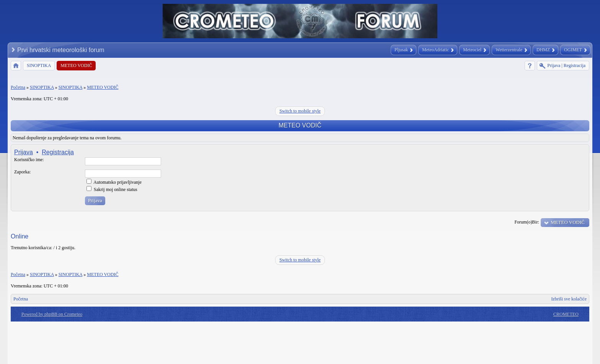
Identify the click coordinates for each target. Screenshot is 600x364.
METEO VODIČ (103, 87)
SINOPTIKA (42, 87)
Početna (18, 87)
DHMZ (543, 50)
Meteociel (472, 50)
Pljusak (401, 50)
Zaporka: (22, 172)
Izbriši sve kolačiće (569, 299)
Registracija (58, 152)
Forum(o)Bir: (527, 222)
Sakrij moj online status (112, 189)
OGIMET (573, 50)
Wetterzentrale (509, 50)
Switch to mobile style (300, 111)
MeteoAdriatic (435, 50)
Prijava (24, 152)
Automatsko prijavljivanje (114, 182)
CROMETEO (566, 314)
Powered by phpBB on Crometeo (52, 314)
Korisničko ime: (29, 160)
